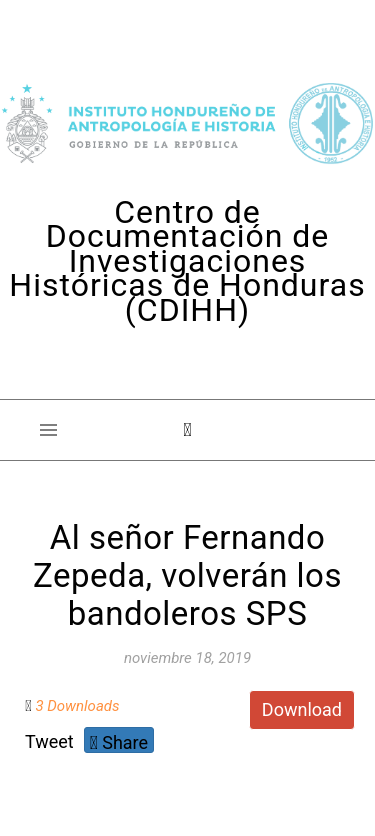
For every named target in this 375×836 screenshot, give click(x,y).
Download (302, 709)
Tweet (49, 741)
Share (119, 742)
